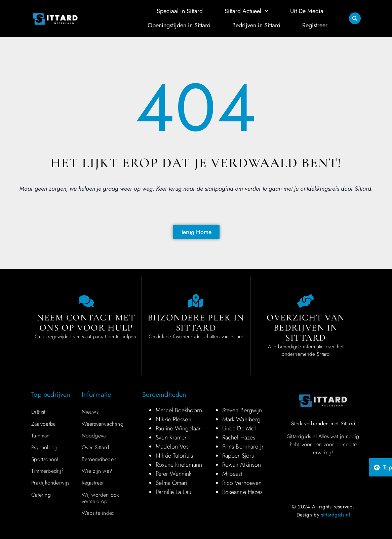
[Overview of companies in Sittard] (306, 301)
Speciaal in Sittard (180, 11)
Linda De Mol (239, 428)
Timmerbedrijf (47, 471)
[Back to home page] (196, 232)
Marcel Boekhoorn (179, 410)
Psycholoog (44, 447)
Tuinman (40, 436)
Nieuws (90, 412)
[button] (355, 18)
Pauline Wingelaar (178, 428)
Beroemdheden (99, 459)
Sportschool (45, 459)
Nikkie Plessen (173, 419)
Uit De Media (307, 11)
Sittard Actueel (246, 11)
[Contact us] (86, 301)
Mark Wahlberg (241, 419)
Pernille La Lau (173, 492)
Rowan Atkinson (242, 465)
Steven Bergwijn (242, 410)
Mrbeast (232, 474)
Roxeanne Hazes (242, 492)
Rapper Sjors (238, 456)
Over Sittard (95, 447)
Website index (98, 513)
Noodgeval (94, 436)
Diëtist (38, 412)
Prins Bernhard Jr (243, 447)
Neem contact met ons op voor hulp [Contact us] (86, 323)
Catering (41, 495)
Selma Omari (171, 483)
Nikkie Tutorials (174, 456)
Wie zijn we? (97, 471)
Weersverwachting (103, 424)
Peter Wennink (173, 474)
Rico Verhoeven (242, 483)
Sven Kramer (171, 437)
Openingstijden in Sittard (179, 25)
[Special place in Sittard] (196, 301)
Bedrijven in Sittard (256, 25)
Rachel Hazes (239, 437)
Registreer (315, 25)
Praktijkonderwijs (50, 483)
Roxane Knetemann (179, 465)
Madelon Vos (172, 447)
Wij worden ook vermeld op (101, 498)
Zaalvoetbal (44, 424)
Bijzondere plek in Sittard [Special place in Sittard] (196, 323)
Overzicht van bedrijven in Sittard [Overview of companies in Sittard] (306, 328)
